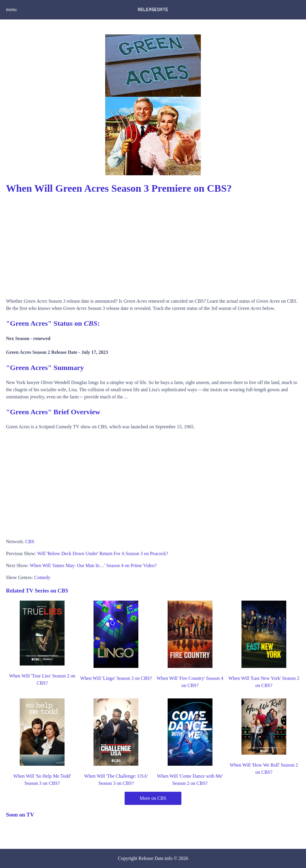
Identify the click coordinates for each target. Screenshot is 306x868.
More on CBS (153, 798)
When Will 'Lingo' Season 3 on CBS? (116, 678)
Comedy (42, 577)
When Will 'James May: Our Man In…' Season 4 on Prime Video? (93, 565)
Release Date (151, 858)
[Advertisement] (153, 244)
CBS (30, 542)
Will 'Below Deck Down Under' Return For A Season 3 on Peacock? (103, 553)
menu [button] (11, 9)
